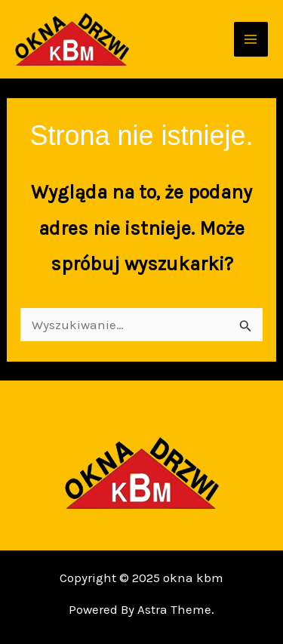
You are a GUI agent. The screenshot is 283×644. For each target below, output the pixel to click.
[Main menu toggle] (251, 39)
